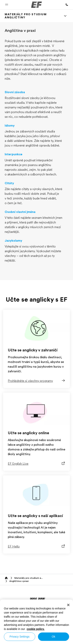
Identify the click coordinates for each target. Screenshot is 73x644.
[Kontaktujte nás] (67, 5)
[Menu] (65, 16)
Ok (54, 637)
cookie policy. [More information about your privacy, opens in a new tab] (36, 629)
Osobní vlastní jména (20, 212)
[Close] (68, 605)
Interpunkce (14, 154)
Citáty (9, 183)
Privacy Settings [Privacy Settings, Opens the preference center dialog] (20, 637)
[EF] (36, 5)
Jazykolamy (13, 241)
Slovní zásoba (15, 92)
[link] (32, 16)
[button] (7, 5)
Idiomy (10, 126)
